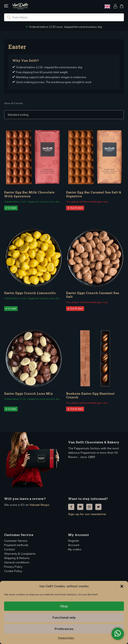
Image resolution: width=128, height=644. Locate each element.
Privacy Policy (66, 638)
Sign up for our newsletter (87, 514)
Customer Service (16, 541)
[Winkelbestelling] (64, 115)
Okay (64, 606)
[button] (122, 586)
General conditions (17, 562)
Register (74, 541)
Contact (9, 549)
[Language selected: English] (107, 6)
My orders (75, 549)
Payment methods (16, 545)
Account (74, 545)
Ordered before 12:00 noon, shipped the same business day (66, 27)
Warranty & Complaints (20, 554)
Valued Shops (39, 505)
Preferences (64, 629)
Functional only (64, 618)
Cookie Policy (13, 571)
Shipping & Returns (17, 558)
